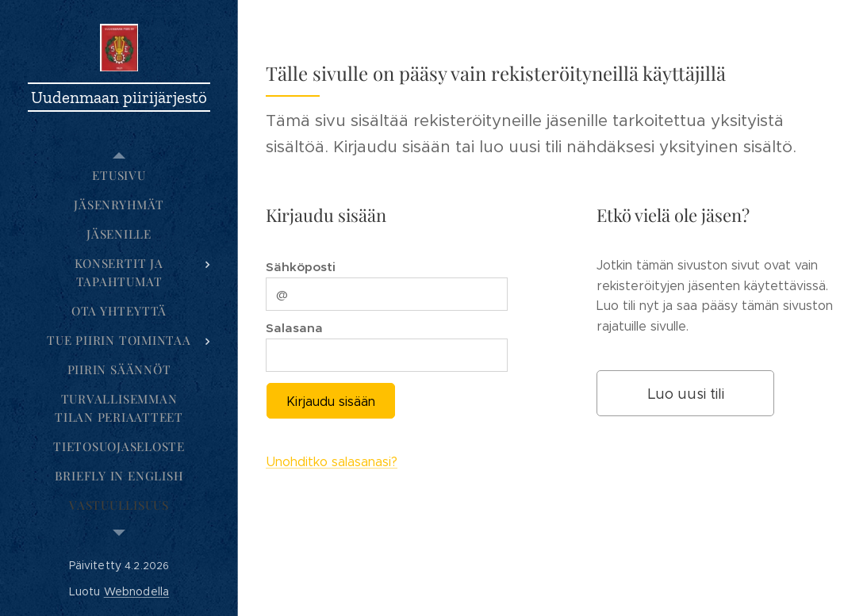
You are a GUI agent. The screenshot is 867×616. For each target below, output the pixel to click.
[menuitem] (119, 176)
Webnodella (136, 591)
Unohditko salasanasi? (332, 463)
